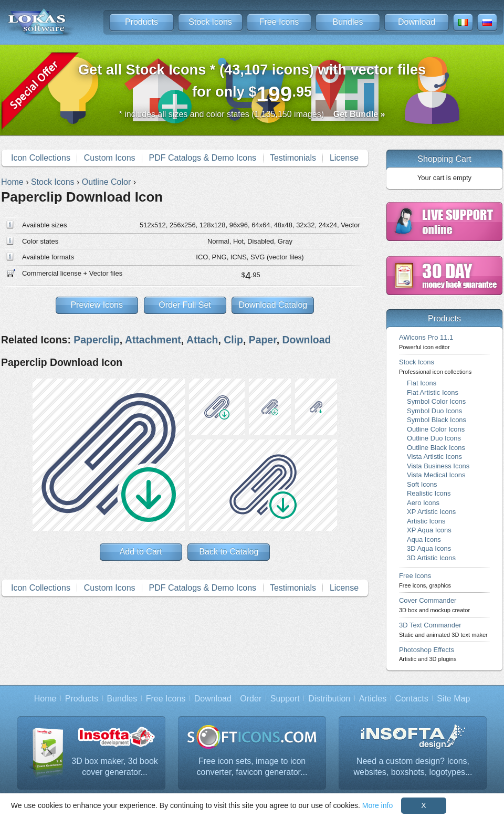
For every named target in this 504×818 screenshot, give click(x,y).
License (344, 158)
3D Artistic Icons (431, 558)
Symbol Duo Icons (434, 411)
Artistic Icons (426, 521)
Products (141, 22)
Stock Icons (210, 22)
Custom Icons (110, 158)
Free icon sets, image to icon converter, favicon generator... (252, 767)
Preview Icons (97, 305)
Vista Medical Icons (436, 475)
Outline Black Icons (436, 448)
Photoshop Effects (428, 654)
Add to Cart (141, 552)
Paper (263, 340)
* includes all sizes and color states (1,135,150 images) (252, 114)
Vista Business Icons (438, 466)
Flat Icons (422, 383)
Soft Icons (422, 484)
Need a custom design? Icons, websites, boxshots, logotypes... (413, 767)
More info (377, 805)
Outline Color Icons (436, 429)
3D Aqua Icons (429, 548)
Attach (202, 340)
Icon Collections (41, 158)
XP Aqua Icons (429, 530)
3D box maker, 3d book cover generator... (115, 767)
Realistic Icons (429, 493)
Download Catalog (273, 305)
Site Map (453, 699)
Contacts (412, 699)
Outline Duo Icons (434, 438)
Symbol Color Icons (436, 401)
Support (285, 699)
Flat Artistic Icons (433, 392)
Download (417, 22)
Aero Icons (423, 503)
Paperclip (97, 340)
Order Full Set (185, 305)
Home (45, 699)
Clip (233, 340)
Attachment (153, 340)
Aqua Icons (424, 539)
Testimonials (293, 158)
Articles (373, 699)
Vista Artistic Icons (434, 457)
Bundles (348, 22)
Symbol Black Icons (437, 420)
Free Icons (279, 22)
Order (251, 699)
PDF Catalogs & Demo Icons (203, 158)
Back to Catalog (229, 552)
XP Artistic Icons (431, 512)
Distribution (329, 699)
